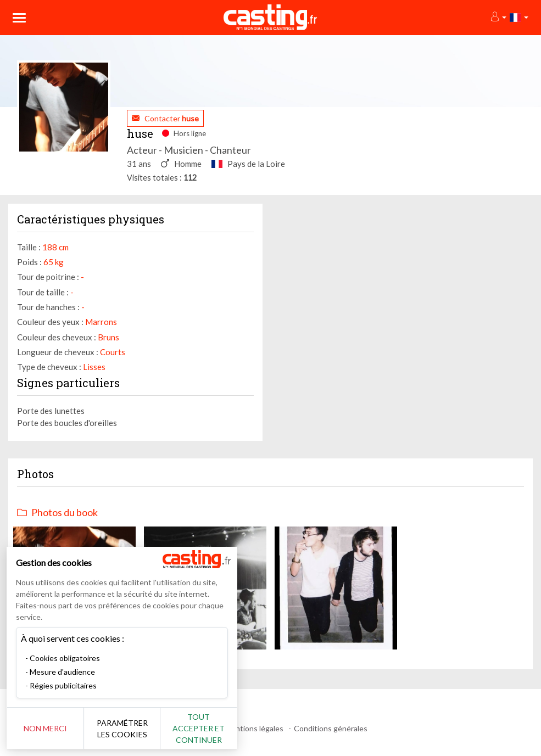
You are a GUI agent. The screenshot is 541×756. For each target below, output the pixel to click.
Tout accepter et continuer (199, 728)
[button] (498, 17)
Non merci (45, 728)
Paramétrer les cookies (122, 729)
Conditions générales (331, 728)
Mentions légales (254, 728)
